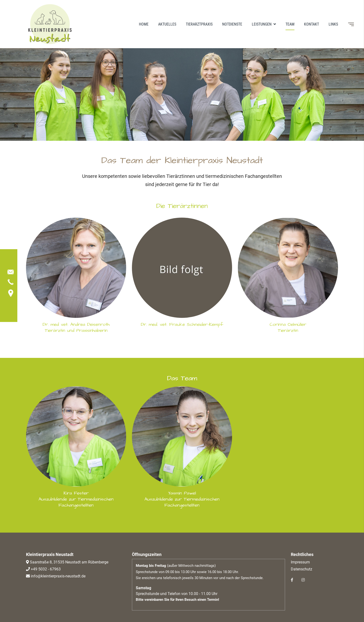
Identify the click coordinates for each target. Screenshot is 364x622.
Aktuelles (167, 24)
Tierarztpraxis (199, 24)
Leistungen (262, 24)
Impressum (300, 562)
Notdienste (232, 24)
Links (333, 24)
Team (290, 24)
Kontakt (312, 24)
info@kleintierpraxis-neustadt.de (58, 576)
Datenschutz (302, 569)
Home (144, 24)
